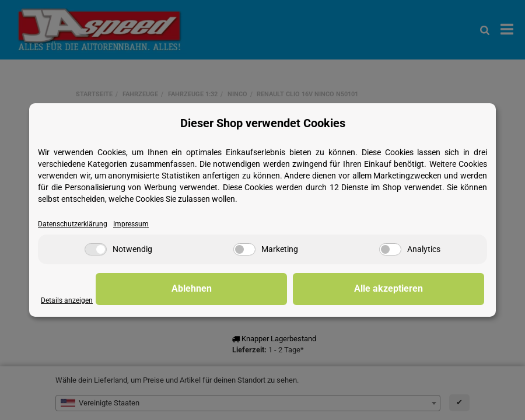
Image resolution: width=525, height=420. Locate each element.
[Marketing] (244, 250)
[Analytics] (390, 250)
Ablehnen (304, 289)
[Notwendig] (96, 250)
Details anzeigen (68, 300)
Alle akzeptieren (426, 289)
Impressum (136, 224)
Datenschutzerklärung (74, 224)
